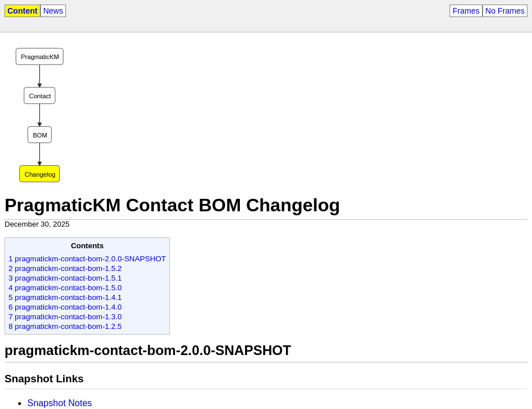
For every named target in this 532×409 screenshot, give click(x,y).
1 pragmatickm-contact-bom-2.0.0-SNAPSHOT (87, 259)
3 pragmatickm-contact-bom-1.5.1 (65, 278)
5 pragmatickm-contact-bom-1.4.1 (65, 297)
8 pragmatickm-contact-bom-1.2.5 (65, 326)
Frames (466, 11)
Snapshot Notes (60, 403)
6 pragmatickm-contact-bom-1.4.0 (65, 307)
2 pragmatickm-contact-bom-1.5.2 (65, 268)
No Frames (505, 11)
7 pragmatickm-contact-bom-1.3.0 (65, 317)
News (53, 11)
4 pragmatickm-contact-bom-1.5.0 (65, 288)
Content (22, 11)
